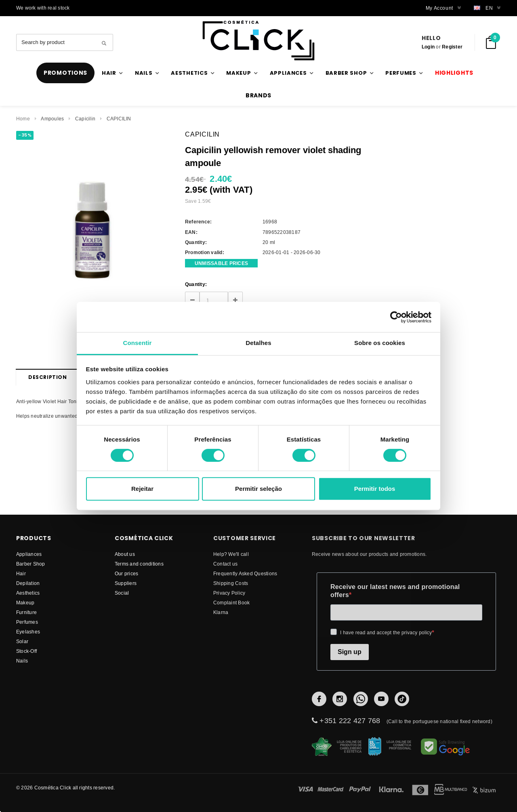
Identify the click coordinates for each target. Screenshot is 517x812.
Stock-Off (26, 651)
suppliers (126, 583)
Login (428, 47)
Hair (21, 573)
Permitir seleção (258, 489)
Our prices (126, 573)
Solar (22, 641)
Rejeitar (142, 489)
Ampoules (52, 119)
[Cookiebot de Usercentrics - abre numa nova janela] (396, 317)
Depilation (28, 583)
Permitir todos (375, 489)
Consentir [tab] (138, 343)
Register (452, 47)
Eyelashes (28, 632)
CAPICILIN (119, 119)
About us (125, 554)
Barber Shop (31, 564)
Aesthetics (28, 593)
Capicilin (85, 119)
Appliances (29, 554)
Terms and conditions (139, 564)
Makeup (25, 603)
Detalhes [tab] (258, 343)
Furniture (26, 612)
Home (23, 119)
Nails (22, 661)
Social (122, 593)
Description (48, 377)
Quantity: (196, 284)
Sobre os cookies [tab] (380, 343)
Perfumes (27, 622)
